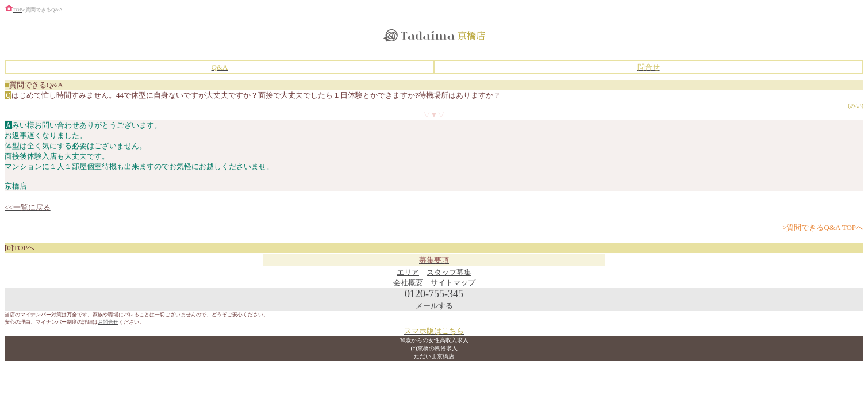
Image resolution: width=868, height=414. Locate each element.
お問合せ (108, 322)
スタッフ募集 (449, 272)
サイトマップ (453, 283)
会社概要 (408, 283)
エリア (408, 272)
